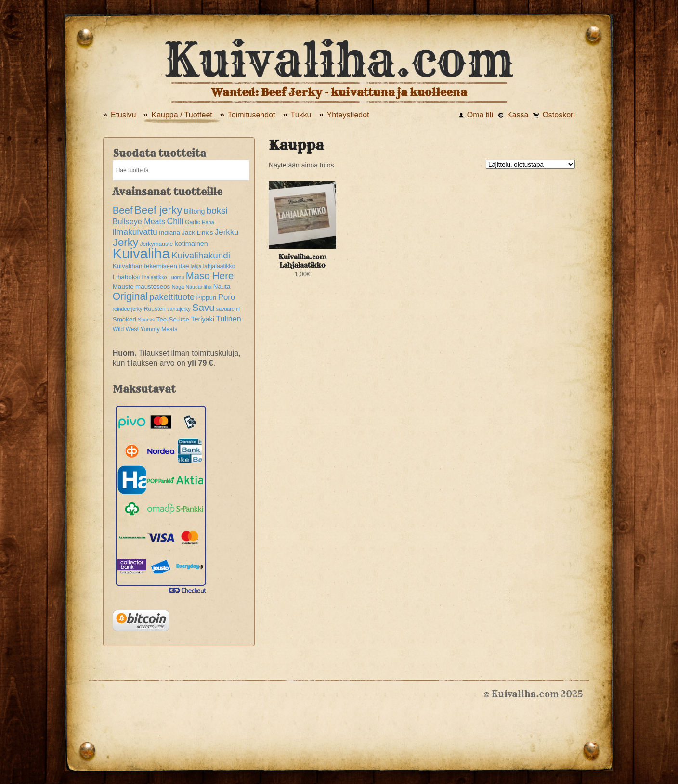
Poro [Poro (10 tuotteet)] (227, 297)
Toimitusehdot (252, 115)
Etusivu (123, 115)
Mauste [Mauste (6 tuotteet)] (123, 287)
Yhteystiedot (348, 115)
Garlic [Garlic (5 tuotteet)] (193, 222)
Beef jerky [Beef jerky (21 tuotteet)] (158, 210)
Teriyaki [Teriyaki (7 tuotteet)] (202, 319)
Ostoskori (559, 115)
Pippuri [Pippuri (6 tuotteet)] (207, 298)
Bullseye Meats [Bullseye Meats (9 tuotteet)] (139, 221)
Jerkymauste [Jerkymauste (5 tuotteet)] (156, 244)
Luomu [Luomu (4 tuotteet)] (176, 277)
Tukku (301, 115)
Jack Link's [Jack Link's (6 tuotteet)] (197, 233)
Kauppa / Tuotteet (182, 115)
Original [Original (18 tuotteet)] (130, 296)
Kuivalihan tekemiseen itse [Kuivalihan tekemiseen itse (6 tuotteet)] (151, 266)
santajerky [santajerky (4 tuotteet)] (179, 309)
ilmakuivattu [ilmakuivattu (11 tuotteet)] (135, 232)
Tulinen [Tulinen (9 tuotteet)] (228, 319)
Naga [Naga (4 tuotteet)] (178, 287)
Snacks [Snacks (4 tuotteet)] (146, 320)
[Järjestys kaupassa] (530, 164)
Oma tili (480, 115)
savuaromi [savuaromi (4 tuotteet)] (228, 309)
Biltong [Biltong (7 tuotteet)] (195, 211)
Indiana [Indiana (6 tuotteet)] (169, 233)
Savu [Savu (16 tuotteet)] (203, 308)
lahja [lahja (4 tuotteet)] (196, 266)
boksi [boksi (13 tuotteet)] (217, 211)
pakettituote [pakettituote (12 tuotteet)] (172, 297)
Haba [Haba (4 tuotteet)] (208, 222)
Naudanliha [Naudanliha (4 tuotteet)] (198, 287)
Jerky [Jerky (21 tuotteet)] (125, 242)
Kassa (518, 115)
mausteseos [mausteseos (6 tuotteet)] (153, 287)
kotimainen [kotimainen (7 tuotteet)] (191, 244)
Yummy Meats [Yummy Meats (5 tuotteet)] (159, 329)
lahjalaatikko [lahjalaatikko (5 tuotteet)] (219, 266)
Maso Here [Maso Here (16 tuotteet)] (210, 276)
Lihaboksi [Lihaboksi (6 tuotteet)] (126, 277)
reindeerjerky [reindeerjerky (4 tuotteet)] (128, 309)
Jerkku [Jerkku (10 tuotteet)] (227, 232)
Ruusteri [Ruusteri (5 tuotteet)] (155, 309)
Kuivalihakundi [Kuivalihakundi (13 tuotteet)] (201, 255)
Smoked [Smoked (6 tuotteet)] (124, 319)
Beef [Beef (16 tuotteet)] (123, 210)
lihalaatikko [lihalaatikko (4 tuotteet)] (154, 277)
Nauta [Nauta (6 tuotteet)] (222, 287)
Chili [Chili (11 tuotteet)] (175, 221)
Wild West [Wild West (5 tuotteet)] (126, 329)
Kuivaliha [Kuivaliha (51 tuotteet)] (141, 253)
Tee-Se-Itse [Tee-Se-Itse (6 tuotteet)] (173, 319)
